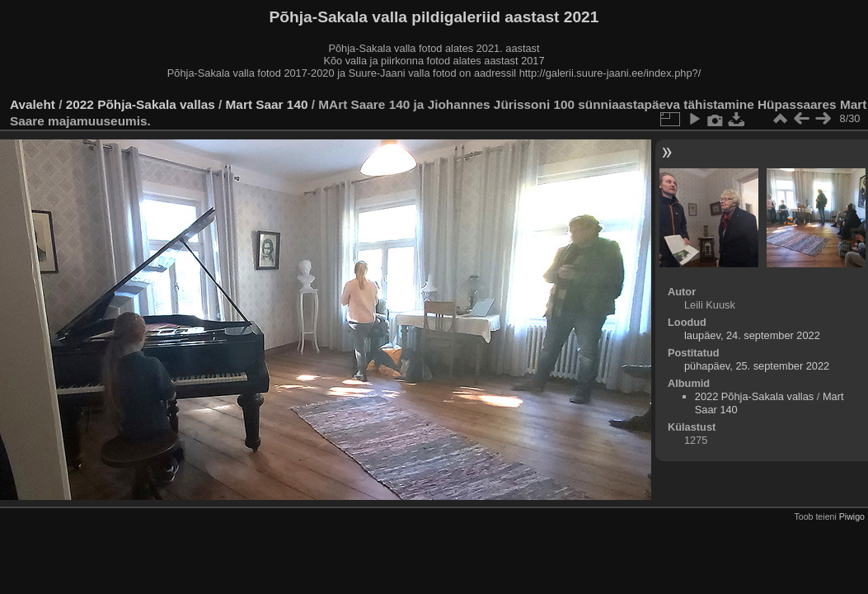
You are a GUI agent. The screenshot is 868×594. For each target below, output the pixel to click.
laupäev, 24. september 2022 (752, 335)
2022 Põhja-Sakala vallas (141, 104)
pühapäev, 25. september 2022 (757, 366)
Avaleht (33, 104)
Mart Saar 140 (267, 104)
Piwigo (852, 516)
